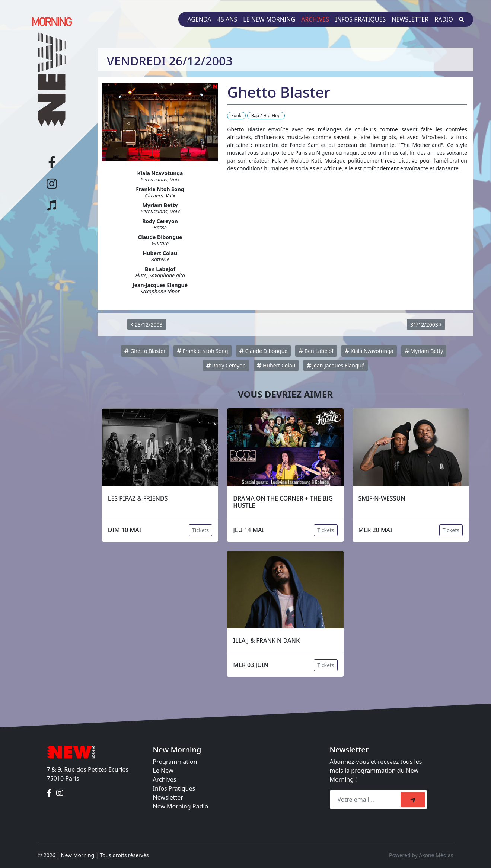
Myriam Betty (424, 351)
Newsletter (410, 19)
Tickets (200, 530)
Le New (163, 771)
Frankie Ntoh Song (202, 351)
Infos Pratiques (174, 788)
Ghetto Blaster (145, 351)
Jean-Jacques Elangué (336, 365)
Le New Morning (269, 19)
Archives (315, 19)
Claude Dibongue (263, 351)
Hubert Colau (276, 365)
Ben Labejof (316, 351)
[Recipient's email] (366, 800)
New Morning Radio (181, 806)
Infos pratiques (360, 19)
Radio (444, 19)
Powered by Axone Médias (421, 855)
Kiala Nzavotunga (369, 351)
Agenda (199, 19)
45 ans (227, 19)
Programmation (175, 762)
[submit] (413, 800)
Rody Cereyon (226, 365)
